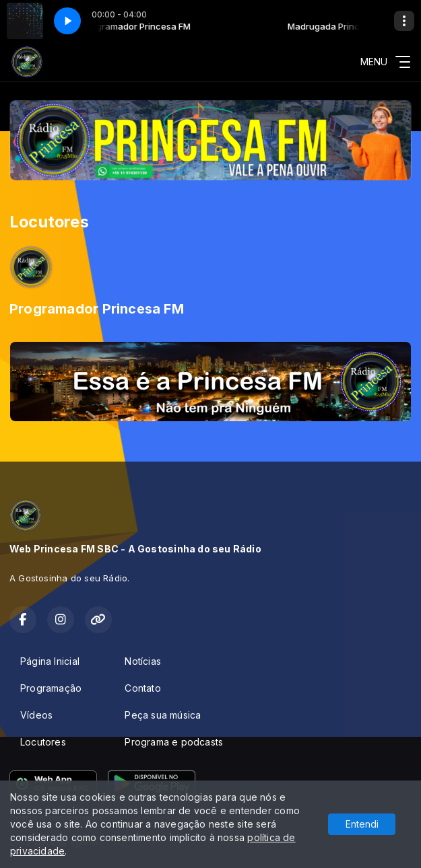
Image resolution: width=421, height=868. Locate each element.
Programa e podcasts (174, 742)
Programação (51, 688)
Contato (142, 688)
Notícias (143, 661)
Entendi (362, 824)
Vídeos (36, 715)
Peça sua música (163, 715)
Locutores (43, 742)
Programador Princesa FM (97, 309)
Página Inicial (50, 661)
